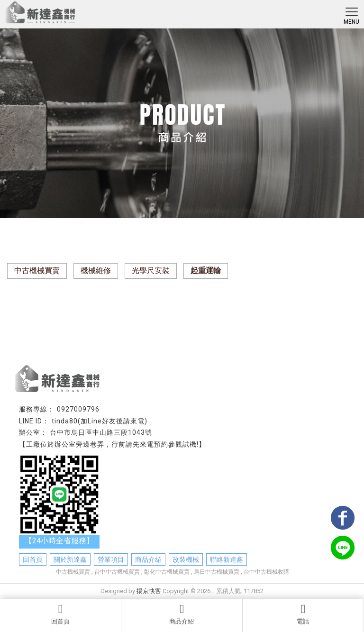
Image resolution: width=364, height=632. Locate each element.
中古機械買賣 (37, 270)
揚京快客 (149, 591)
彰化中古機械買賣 (167, 572)
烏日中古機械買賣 (217, 572)
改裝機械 (186, 559)
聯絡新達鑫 (227, 559)
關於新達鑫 (70, 559)
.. (213, 591)
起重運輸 (206, 270)
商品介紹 (182, 614)
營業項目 (111, 559)
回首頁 (60, 614)
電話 (303, 614)
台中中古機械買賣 (117, 572)
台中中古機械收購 (266, 572)
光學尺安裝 (151, 270)
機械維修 (96, 270)
